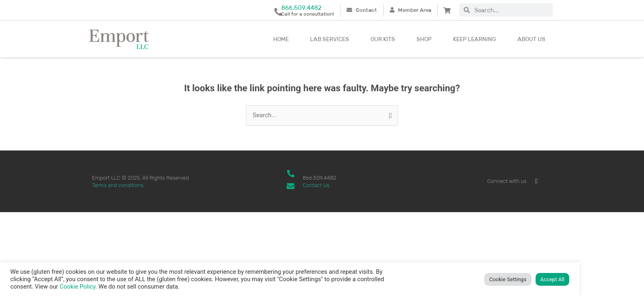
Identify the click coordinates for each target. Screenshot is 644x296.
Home (281, 39)
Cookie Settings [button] (508, 279)
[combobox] (511, 10)
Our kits (383, 39)
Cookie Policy (77, 287)
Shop (424, 39)
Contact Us (316, 185)
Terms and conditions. (118, 185)
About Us (531, 39)
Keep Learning (475, 39)
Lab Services (330, 39)
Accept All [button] (553, 279)
